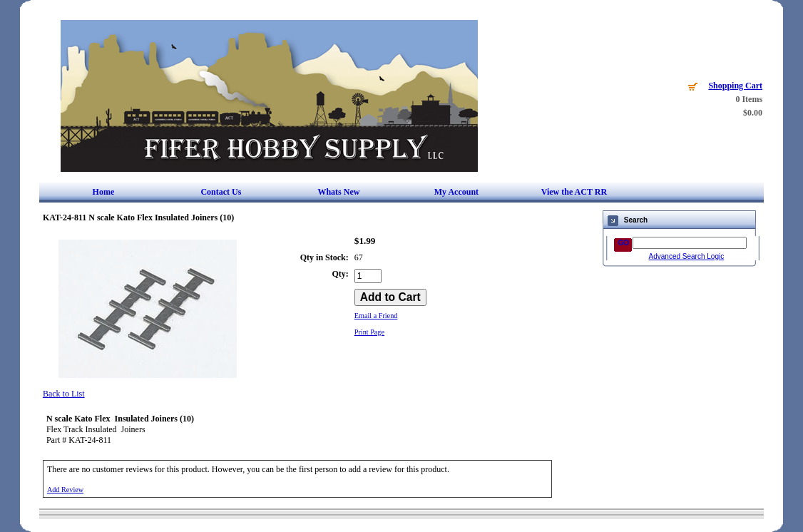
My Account (456, 192)
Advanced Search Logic (687, 256)
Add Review (65, 490)
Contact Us (221, 192)
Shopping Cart (735, 86)
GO (624, 243)
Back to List (64, 394)
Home (104, 192)
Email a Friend (376, 316)
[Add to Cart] (390, 297)
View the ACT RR (574, 192)
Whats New (338, 192)
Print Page (369, 332)
